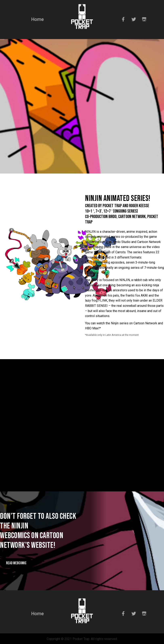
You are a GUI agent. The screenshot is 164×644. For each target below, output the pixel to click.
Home (37, 19)
